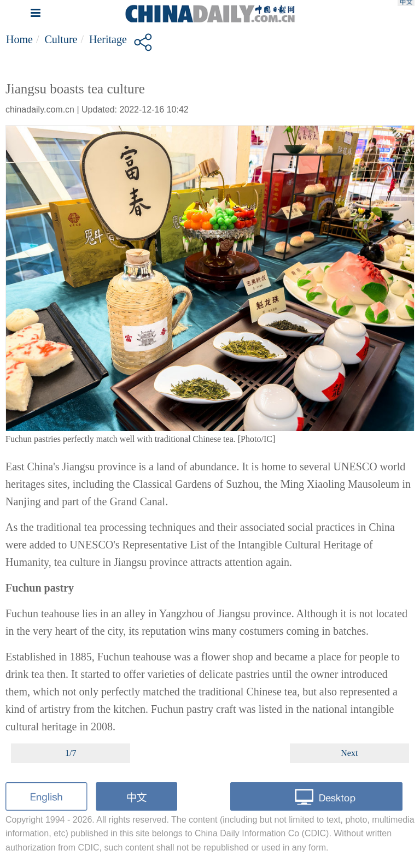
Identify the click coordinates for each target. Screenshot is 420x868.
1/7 (71, 753)
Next (349, 753)
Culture (61, 39)
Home (19, 39)
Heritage (108, 39)
